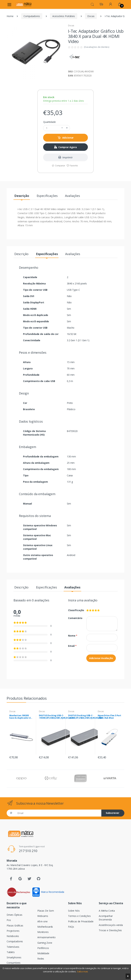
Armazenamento (46, 937)
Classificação (75, 610)
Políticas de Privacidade (81, 921)
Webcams (43, 916)
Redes (41, 959)
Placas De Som (46, 911)
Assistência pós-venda (111, 925)
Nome (73, 636)
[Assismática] (24, 4)
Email (72, 646)
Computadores (32, 16)
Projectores (13, 931)
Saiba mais (83, 971)
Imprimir (65, 157)
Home (10, 16)
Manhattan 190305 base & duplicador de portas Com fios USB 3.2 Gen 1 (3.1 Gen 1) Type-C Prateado (21, 717)
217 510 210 (28, 851)
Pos (9, 920)
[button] (92, 4)
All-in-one (42, 921)
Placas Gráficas (15, 925)
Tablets (11, 952)
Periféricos (43, 948)
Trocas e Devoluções (110, 930)
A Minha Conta (107, 911)
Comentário (75, 618)
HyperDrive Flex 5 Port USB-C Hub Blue (110, 717)
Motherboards (45, 927)
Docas (91, 16)
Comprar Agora (65, 147)
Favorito (72, 165)
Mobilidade (43, 953)
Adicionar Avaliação (101, 658)
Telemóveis (13, 947)
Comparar (58, 165)
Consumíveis (13, 963)
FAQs (71, 927)
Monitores (43, 932)
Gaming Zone (45, 943)
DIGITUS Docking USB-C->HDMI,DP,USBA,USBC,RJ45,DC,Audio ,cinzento (57, 717)
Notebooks (13, 936)
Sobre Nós (74, 911)
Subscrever (112, 813)
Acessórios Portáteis (64, 16)
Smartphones (14, 957)
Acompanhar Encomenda (106, 918)
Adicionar (66, 138)
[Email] (58, 813)
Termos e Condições (79, 916)
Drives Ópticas (14, 915)
